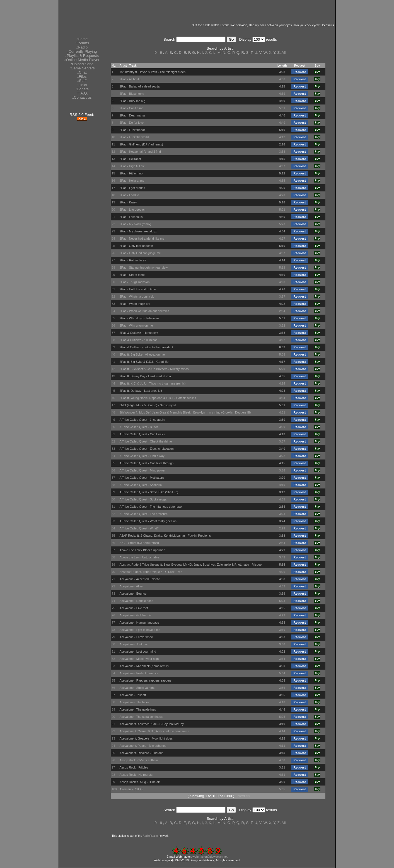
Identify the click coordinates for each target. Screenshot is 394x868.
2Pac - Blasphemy (132, 94)
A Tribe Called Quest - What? (139, 528)
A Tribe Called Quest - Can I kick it (142, 434)
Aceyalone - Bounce (133, 594)
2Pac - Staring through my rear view (143, 268)
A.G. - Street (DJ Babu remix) (139, 543)
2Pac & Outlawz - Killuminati (138, 340)
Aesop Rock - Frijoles (134, 767)
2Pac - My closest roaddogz (138, 231)
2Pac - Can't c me (131, 108)
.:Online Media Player (82, 60)
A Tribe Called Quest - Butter (139, 427)
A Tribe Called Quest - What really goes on (148, 521)
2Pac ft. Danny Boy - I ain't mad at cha (145, 376)
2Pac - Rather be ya (133, 260)
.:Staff (82, 81)
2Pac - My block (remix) (135, 224)
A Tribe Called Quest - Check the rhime (146, 441)
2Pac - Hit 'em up (131, 173)
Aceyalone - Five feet (134, 608)
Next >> (244, 796)
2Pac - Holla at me (132, 181)
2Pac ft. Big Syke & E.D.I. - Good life (144, 362)
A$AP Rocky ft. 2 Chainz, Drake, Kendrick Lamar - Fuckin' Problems (165, 536)
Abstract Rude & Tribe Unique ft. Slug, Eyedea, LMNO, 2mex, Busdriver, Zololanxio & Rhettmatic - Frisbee (190, 565)
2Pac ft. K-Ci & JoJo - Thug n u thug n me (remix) (152, 383)
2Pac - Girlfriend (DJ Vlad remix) (141, 144)
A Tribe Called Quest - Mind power (142, 470)
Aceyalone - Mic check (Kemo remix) (144, 666)
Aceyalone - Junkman (134, 644)
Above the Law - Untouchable (139, 557)
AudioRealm (150, 836)
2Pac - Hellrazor (130, 159)
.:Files (82, 76)
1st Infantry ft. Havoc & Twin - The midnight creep (152, 72)
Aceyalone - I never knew (136, 637)
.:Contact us (82, 97)
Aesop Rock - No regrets (136, 775)
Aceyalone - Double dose (136, 601)
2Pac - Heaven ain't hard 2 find (140, 152)
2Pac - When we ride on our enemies (144, 311)
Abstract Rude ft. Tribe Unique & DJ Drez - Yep (151, 572)
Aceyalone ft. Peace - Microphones (143, 746)
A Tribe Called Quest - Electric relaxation (146, 449)
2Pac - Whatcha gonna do (137, 296)
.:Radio (82, 47)
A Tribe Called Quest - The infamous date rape (150, 507)
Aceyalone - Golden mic (135, 615)
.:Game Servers (82, 68)
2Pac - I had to (129, 195)
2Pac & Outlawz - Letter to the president (146, 347)
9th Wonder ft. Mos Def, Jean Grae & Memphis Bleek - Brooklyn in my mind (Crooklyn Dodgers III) (185, 412)
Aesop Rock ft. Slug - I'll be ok (139, 782)
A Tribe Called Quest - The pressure (143, 514)
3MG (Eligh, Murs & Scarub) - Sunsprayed (148, 405)
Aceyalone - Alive (131, 586)
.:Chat (82, 72)
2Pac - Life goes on (132, 210)
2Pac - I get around (132, 188)
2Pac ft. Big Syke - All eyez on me (142, 354)
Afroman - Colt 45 (131, 789)
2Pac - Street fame (132, 275)
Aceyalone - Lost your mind (138, 651)
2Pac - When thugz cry (135, 304)
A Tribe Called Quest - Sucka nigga (143, 499)
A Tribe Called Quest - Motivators (142, 478)
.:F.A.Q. (82, 93)
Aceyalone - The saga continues (141, 717)
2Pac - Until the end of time (138, 289)
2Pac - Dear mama (132, 115)
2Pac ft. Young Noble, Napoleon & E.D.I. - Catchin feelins (158, 398)
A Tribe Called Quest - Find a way (142, 456)
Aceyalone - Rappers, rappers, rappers (145, 680)
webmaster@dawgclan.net (210, 857)
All (284, 53)
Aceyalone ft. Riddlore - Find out (141, 753)
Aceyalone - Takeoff (133, 695)
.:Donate (82, 89)
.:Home (82, 39)
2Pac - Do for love (131, 123)
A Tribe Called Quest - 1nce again (142, 420)
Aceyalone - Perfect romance (139, 673)
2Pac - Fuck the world (134, 137)
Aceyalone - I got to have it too (140, 630)
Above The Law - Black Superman (142, 550)
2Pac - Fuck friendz (132, 130)
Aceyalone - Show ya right (137, 688)
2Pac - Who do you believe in (139, 318)
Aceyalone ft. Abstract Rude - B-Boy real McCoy (152, 724)
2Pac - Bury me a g (132, 101)
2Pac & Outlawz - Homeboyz (139, 333)
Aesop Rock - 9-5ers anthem (139, 760)
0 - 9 (159, 53)
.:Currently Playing (82, 51)
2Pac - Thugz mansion (134, 282)
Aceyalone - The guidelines (137, 709)
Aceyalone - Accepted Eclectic (140, 579)
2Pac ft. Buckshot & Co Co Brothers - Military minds (154, 369)
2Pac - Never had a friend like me (142, 239)
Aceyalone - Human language (139, 623)
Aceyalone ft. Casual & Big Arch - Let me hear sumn (154, 731)
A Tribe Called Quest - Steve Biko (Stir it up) (149, 492)
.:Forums (82, 43)
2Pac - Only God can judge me (140, 253)
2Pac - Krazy (128, 202)
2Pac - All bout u (130, 79)
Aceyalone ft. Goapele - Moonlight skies (146, 738)
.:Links (82, 85)
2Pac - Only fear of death (136, 246)
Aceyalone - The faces (134, 702)
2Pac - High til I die (132, 166)
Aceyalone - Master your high (139, 659)
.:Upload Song (82, 64)
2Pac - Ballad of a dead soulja (139, 86)
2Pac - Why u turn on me (136, 325)
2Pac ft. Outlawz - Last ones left (141, 391)
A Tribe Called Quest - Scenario (141, 485)
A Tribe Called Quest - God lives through (146, 463)
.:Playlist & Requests (82, 56)
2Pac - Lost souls (131, 217)
